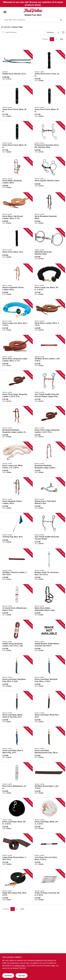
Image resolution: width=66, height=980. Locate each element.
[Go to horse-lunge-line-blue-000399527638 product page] (17, 317)
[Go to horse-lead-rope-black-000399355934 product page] (17, 816)
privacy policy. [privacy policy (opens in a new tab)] (20, 966)
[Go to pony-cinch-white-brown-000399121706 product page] (17, 780)
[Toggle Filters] (63, 32)
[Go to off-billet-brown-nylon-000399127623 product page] (49, 780)
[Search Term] (33, 20)
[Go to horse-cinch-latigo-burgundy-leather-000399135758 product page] (49, 424)
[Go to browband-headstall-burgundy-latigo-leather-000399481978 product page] (17, 424)
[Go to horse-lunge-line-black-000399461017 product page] (49, 281)
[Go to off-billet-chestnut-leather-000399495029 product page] (17, 566)
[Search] (61, 20)
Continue (8, 976)
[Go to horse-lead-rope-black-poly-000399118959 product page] (49, 709)
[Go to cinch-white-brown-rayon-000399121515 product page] (17, 602)
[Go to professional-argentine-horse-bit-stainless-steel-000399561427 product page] (49, 139)
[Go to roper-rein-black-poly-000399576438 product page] (17, 887)
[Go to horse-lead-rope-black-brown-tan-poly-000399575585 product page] (49, 744)
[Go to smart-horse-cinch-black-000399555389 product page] (17, 139)
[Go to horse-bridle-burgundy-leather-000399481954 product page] (17, 174)
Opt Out (21, 976)
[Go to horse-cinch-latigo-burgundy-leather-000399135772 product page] (17, 388)
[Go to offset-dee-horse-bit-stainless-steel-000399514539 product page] (49, 246)
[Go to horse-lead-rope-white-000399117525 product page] (49, 816)
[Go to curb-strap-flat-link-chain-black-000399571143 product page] (49, 851)
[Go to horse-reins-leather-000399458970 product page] (49, 317)
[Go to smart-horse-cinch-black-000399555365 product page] (17, 103)
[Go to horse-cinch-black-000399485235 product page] (17, 246)
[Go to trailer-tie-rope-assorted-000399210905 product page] (49, 887)
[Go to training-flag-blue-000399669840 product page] (17, 531)
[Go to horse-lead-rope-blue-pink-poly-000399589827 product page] (49, 673)
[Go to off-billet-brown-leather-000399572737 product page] (49, 353)
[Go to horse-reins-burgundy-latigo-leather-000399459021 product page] (17, 353)
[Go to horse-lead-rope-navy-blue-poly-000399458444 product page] (17, 673)
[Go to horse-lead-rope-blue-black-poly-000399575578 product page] (17, 744)
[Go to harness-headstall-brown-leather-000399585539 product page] (17, 281)
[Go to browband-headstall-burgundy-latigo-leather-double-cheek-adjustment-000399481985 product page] (49, 459)
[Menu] (5, 12)
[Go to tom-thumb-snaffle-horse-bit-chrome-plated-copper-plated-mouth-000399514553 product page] (49, 388)
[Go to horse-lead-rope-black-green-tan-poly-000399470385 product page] (17, 709)
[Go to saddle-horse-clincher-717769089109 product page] (17, 68)
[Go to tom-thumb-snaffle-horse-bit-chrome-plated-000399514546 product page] (49, 531)
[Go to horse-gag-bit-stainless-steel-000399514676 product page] (49, 174)
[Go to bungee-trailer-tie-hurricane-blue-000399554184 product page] (49, 566)
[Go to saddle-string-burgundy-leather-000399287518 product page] (17, 637)
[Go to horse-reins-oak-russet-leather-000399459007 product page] (17, 210)
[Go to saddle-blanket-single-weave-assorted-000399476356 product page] (49, 637)
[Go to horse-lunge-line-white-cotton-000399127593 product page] (17, 459)
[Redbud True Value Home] (33, 10)
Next (62, 39)
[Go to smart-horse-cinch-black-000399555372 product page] (49, 103)
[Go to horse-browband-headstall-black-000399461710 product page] (49, 210)
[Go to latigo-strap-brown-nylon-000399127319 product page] (17, 851)
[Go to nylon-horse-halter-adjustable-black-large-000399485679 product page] (49, 602)
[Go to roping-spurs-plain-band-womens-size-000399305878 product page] (49, 495)
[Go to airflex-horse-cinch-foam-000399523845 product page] (49, 68)
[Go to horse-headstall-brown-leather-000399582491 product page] (17, 495)
